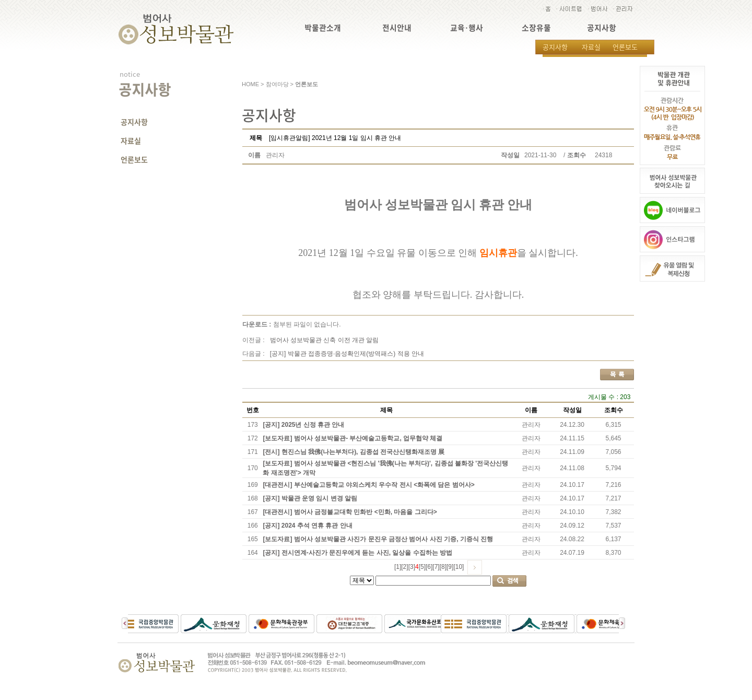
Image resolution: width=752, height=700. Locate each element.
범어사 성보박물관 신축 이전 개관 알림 (325, 340)
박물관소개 (323, 28)
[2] (404, 567)
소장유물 (536, 28)
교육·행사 (467, 28)
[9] (450, 567)
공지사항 (602, 28)
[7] (436, 567)
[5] (422, 567)
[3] (412, 567)
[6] (429, 567)
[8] (443, 567)
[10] (459, 567)
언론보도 (625, 47)
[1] (398, 567)
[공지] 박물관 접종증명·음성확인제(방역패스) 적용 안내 (347, 354)
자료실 (591, 47)
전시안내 (397, 28)
